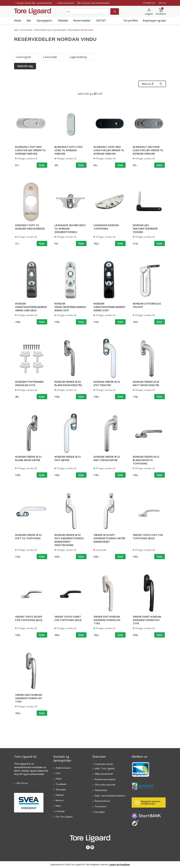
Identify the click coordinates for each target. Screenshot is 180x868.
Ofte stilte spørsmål (105, 785)
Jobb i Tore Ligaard (105, 768)
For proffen (131, 21)
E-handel (60, 811)
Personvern (101, 806)
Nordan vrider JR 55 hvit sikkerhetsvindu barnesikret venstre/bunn (69, 540)
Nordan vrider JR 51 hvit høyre (68, 458)
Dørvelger (100, 812)
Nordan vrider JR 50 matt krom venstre (146, 384)
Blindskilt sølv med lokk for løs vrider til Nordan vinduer (148, 150)
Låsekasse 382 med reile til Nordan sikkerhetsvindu (70, 229)
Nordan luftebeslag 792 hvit (147, 305)
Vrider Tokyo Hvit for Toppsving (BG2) (148, 537)
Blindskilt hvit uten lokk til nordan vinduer (68, 150)
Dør (29, 21)
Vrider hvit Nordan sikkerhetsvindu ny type (107, 620)
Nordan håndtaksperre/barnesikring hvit (70, 307)
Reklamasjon (101, 790)
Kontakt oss (149, 3)
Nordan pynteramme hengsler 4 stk (29, 384)
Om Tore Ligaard (64, 817)
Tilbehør (63, 21)
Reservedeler (82, 21)
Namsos (60, 800)
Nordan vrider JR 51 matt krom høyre (107, 458)
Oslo (58, 773)
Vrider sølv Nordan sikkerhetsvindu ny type (29, 698)
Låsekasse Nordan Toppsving (106, 227)
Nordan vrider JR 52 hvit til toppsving (28, 537)
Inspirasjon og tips (154, 21)
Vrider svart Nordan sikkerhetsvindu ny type (147, 620)
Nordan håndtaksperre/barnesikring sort (109, 307)
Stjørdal (60, 795)
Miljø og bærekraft (104, 774)
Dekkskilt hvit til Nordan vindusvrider (30, 227)
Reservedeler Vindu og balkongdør (50, 30)
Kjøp (42, 165)
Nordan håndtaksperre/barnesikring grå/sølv (31, 307)
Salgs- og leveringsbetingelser (110, 795)
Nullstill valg (25, 66)
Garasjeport (44, 21)
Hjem (16, 30)
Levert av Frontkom (120, 865)
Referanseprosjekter (105, 779)
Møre (58, 806)
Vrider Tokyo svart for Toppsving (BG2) (68, 618)
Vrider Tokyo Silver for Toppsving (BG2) (29, 618)
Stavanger (61, 789)
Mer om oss (22, 783)
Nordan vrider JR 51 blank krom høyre (28, 458)
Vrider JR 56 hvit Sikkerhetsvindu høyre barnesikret (109, 538)
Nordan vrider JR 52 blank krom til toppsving (146, 460)
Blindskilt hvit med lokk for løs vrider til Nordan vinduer (31, 150)
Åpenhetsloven (103, 801)
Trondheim (61, 784)
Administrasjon (63, 768)
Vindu (18, 21)
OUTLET (101, 21)
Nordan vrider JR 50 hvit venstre (107, 384)
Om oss (162, 3)
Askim (59, 779)
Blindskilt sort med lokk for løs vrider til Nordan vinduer (109, 150)
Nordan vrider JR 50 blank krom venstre (68, 384)
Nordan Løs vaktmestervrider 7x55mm (145, 229)
